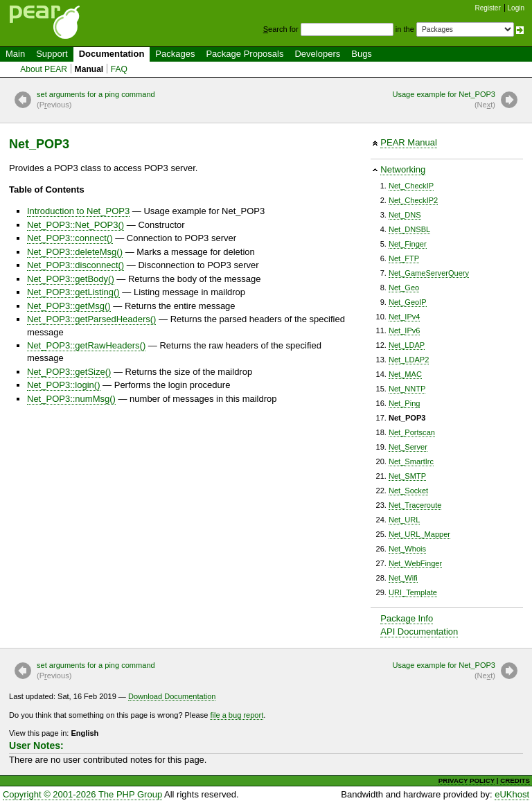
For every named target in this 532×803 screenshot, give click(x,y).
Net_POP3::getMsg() (69, 306)
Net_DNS (405, 215)
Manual (89, 69)
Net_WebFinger (415, 563)
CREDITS (515, 780)
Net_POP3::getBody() (71, 279)
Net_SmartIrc (411, 461)
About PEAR (44, 69)
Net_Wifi (403, 578)
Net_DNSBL (409, 229)
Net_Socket (408, 491)
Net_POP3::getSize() (69, 372)
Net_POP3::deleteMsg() (75, 252)
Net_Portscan (412, 432)
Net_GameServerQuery (429, 273)
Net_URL (404, 520)
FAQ (119, 69)
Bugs (362, 54)
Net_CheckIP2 (413, 200)
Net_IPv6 (404, 330)
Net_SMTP (407, 476)
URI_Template (413, 592)
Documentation (112, 54)
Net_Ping (404, 403)
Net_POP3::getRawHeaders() (86, 345)
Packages (175, 54)
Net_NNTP (407, 389)
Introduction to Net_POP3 (78, 211)
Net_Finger (408, 244)
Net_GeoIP (408, 302)
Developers (317, 54)
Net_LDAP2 (409, 360)
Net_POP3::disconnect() (76, 265)
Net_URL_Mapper (419, 534)
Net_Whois (407, 549)
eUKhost (512, 794)
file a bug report (237, 715)
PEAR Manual (409, 142)
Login (516, 8)
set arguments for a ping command (96, 100)
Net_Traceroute (415, 505)
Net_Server (408, 447)
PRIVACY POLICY (467, 780)
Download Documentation (172, 696)
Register (488, 8)
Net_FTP (404, 258)
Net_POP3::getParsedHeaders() (91, 319)
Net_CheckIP (411, 186)
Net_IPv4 (404, 317)
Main (15, 54)
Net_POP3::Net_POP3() (76, 225)
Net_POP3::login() (64, 385)
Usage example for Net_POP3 (444, 100)
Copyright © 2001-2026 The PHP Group (82, 794)
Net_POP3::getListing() (73, 292)
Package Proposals (245, 54)
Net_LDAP (407, 345)
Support (52, 54)
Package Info (407, 618)
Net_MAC (405, 374)
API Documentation (419, 632)
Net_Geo (404, 288)
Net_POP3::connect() (70, 238)
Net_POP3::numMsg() (71, 399)
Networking (403, 169)
